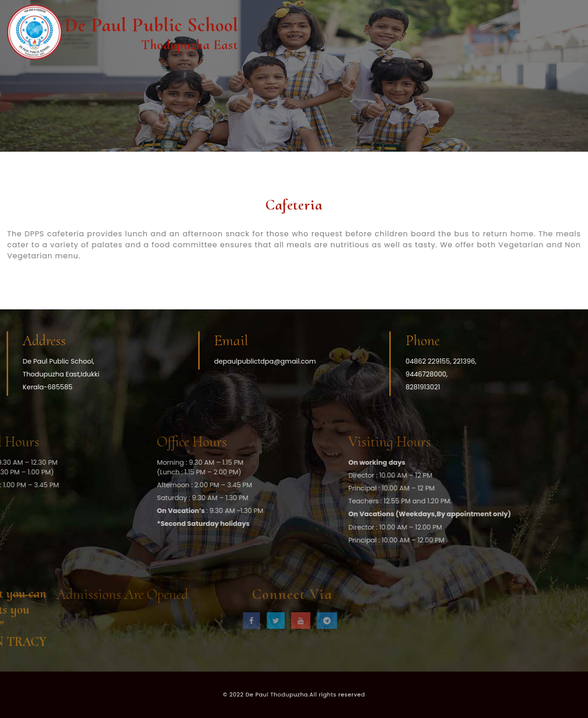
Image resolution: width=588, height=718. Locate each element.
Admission (355, 77)
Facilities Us (408, 77)
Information (463, 77)
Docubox (252, 77)
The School (203, 77)
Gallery (511, 77)
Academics (302, 77)
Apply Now (556, 77)
